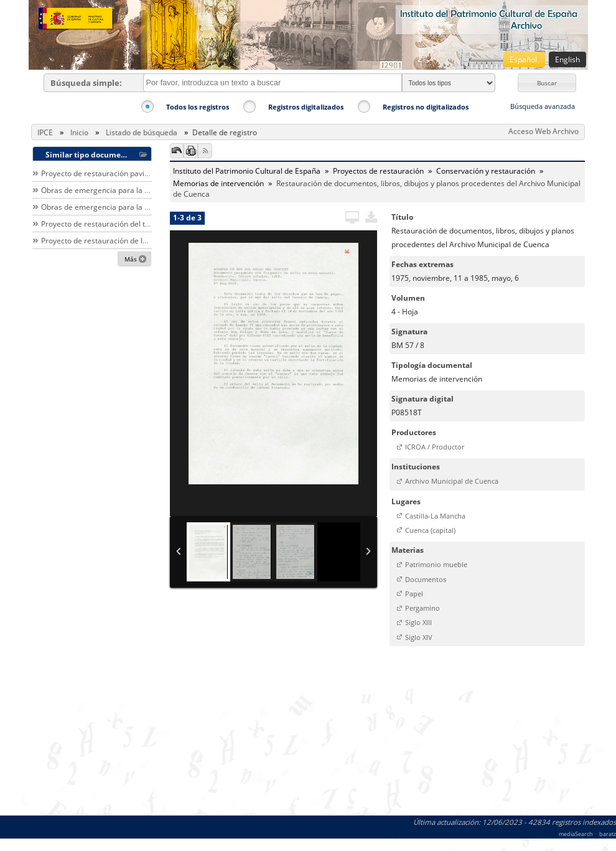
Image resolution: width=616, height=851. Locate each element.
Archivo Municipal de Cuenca (452, 481)
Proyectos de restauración (378, 171)
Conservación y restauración (486, 171)
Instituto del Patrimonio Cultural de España (247, 171)
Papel (414, 594)
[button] (547, 83)
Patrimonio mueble (436, 564)
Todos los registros (198, 107)
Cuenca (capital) (430, 530)
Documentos (426, 579)
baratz (608, 834)
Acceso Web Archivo (544, 131)
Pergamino (422, 608)
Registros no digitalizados (426, 107)
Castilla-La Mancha (435, 516)
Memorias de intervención (218, 183)
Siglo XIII (418, 622)
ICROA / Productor (435, 447)
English (567, 59)
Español (524, 59)
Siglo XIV (419, 637)
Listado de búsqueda (142, 132)
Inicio (79, 132)
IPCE (45, 132)
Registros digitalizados (306, 107)
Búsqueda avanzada (543, 106)
